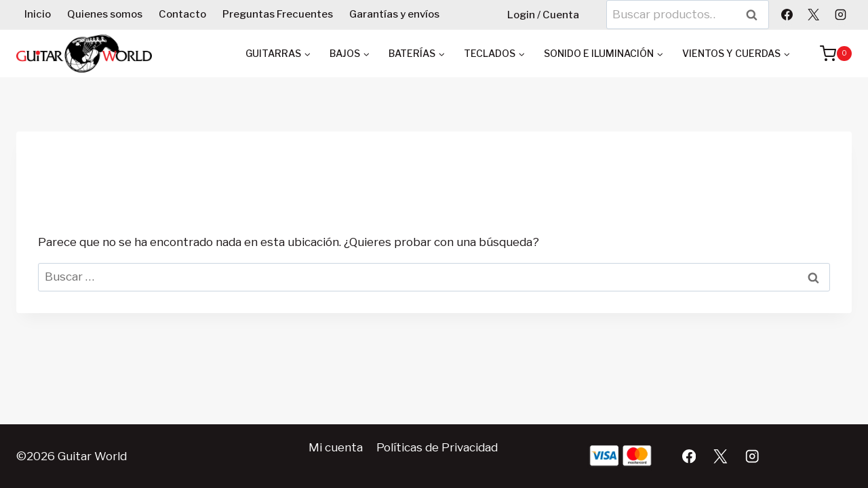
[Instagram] (840, 14)
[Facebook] (787, 14)
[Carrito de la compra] (829, 54)
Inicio (38, 14)
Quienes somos (105, 14)
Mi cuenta (336, 447)
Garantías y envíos (394, 14)
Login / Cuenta (543, 15)
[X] (814, 14)
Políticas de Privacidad (437, 447)
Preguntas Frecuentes (278, 14)
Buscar (756, 15)
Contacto (182, 14)
